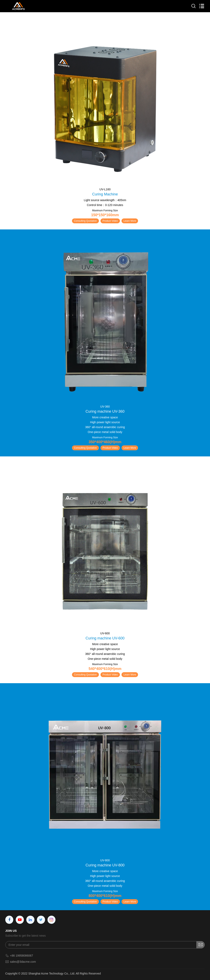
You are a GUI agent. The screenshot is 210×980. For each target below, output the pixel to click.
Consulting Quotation (85, 221)
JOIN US (11, 931)
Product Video (110, 221)
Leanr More (130, 221)
